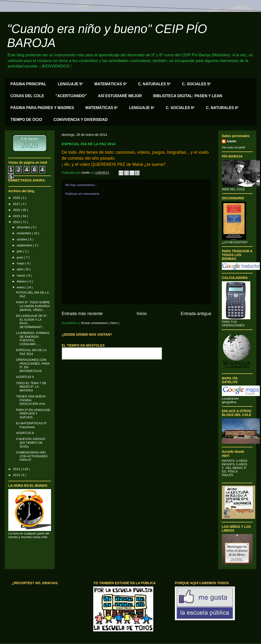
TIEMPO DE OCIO (26, 120)
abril (20, 269)
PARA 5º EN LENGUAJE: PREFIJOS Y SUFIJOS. (33, 414)
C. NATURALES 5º (154, 84)
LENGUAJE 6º (142, 108)
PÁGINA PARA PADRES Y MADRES (42, 108)
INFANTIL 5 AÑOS (235, 464)
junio (21, 257)
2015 (17, 216)
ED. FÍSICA (230, 471)
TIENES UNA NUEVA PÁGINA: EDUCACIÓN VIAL (31, 400)
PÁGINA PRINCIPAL (28, 84)
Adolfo (231, 141)
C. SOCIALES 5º (196, 84)
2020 (17, 198)
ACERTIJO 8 (25, 433)
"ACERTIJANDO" (71, 96)
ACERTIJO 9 (25, 377)
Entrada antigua (196, 314)
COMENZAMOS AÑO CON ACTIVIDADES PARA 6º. (32, 456)
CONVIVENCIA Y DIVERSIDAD (80, 120)
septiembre (25, 245)
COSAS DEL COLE (27, 96)
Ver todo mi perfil (233, 147)
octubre (22, 239)
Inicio (142, 314)
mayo (21, 263)
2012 (17, 475)
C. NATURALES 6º (222, 108)
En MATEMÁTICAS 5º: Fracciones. (32, 425)
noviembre (24, 233)
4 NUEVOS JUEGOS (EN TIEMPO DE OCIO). (30, 443)
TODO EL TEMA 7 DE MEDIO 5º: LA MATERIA (31, 387)
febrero (22, 281)
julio (20, 251)
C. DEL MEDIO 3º (234, 468)
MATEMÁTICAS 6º (102, 108)
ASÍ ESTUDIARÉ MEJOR (120, 96)
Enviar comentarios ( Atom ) (100, 323)
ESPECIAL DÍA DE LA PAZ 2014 (31, 352)
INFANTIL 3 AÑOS (235, 461)
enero (21, 287)
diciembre (24, 227)
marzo (22, 275)
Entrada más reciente (82, 314)
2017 (17, 204)
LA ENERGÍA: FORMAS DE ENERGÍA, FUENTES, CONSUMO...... (33, 339)
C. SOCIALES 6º (180, 108)
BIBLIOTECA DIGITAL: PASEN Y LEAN (188, 96)
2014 (17, 222)
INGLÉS (228, 475)
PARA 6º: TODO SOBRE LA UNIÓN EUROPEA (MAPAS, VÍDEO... (33, 306)
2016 (17, 210)
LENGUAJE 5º (70, 84)
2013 (17, 469)
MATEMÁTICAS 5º (110, 84)
